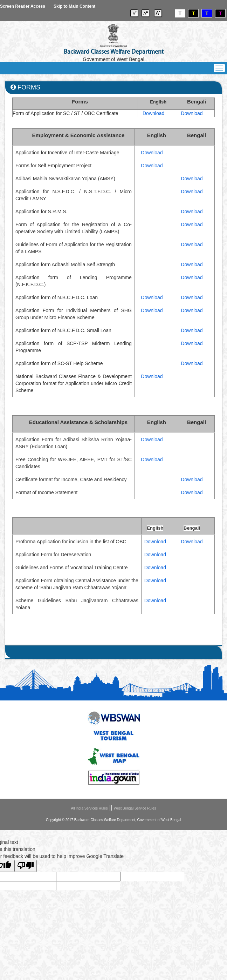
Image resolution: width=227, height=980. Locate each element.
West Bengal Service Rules (135, 808)
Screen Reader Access (23, 6)
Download (153, 113)
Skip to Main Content (74, 6)
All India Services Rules (89, 808)
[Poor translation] (26, 866)
